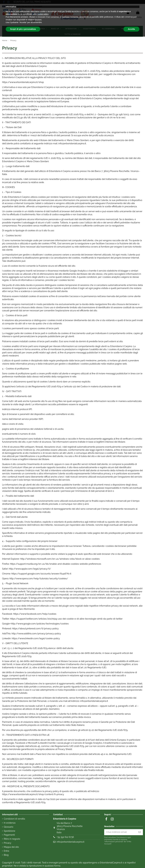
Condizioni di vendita (14, 819)
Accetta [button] (131, 860)
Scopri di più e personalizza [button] (23, 860)
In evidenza (10, 823)
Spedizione (9, 831)
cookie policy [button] (43, 846)
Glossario (8, 827)
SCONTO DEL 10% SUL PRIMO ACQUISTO (32, 2)
